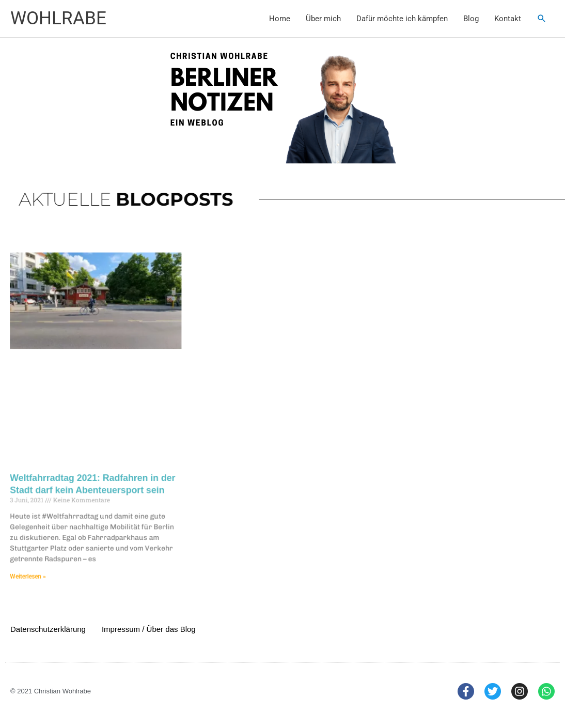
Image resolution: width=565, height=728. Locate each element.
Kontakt (508, 19)
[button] (542, 19)
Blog (471, 19)
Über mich (323, 19)
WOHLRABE (58, 18)
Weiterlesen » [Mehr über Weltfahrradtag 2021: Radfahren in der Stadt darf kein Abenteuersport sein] (38, 570)
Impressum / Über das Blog (149, 629)
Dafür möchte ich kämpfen (402, 19)
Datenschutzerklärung (48, 629)
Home (280, 19)
